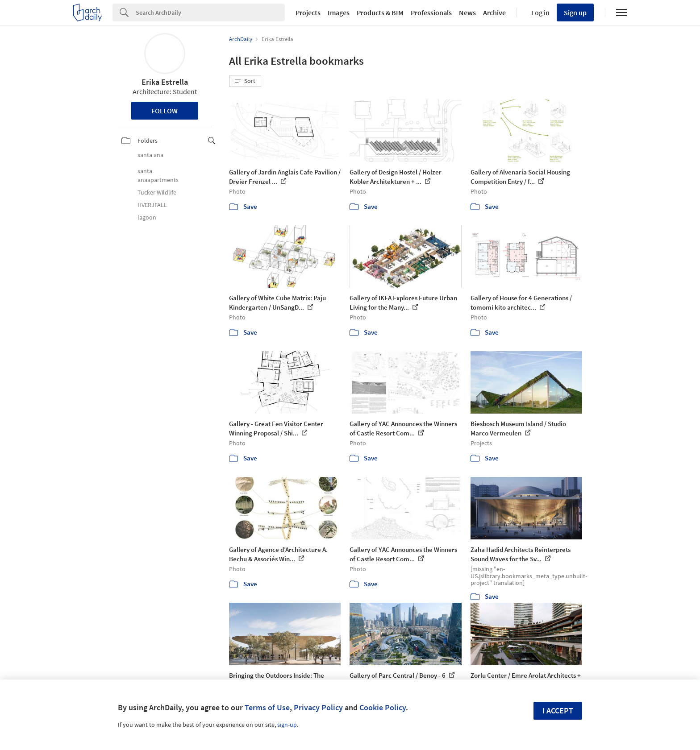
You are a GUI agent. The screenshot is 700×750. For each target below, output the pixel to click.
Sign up (575, 12)
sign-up (287, 725)
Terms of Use (267, 707)
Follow (165, 111)
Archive (494, 12)
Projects (308, 12)
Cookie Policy (383, 707)
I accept (558, 711)
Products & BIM (380, 12)
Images (339, 12)
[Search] (210, 12)
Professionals (431, 12)
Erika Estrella (165, 82)
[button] (245, 81)
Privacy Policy (318, 707)
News (467, 12)
